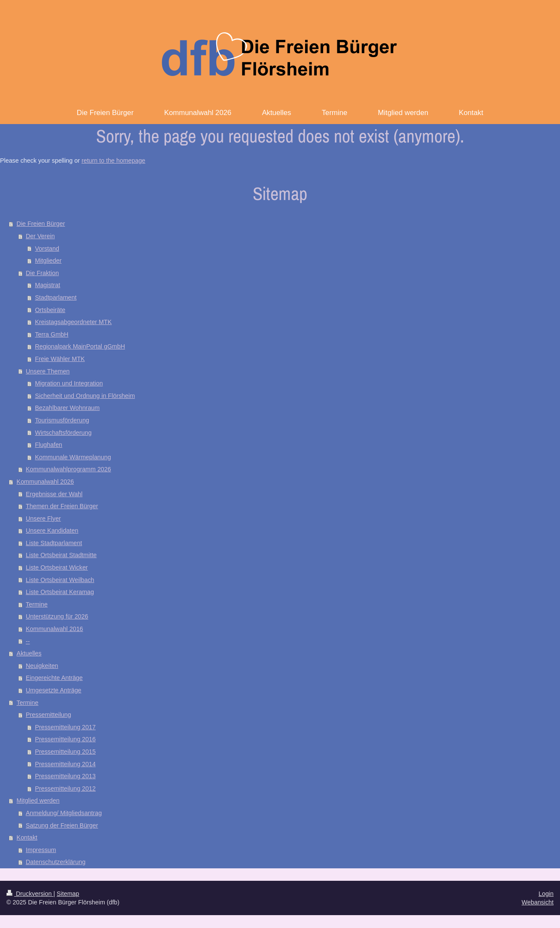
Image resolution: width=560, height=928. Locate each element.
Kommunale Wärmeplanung (73, 457)
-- (28, 641)
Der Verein (40, 236)
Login (546, 894)
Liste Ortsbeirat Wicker (57, 567)
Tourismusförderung (62, 420)
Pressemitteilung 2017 (65, 727)
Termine (37, 604)
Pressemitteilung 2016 (65, 739)
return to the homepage (114, 161)
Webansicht (538, 902)
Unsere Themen (48, 371)
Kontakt (27, 837)
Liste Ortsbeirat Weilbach (60, 580)
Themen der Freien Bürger (62, 506)
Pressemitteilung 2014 (65, 764)
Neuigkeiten (42, 666)
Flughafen (48, 445)
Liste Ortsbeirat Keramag (60, 592)
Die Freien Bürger (41, 224)
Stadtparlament (56, 297)
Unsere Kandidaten (52, 531)
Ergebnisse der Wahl (54, 494)
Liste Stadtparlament (54, 543)
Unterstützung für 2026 (57, 616)
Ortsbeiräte (50, 310)
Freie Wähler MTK (60, 359)
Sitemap (68, 894)
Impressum (41, 850)
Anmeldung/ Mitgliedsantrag (64, 813)
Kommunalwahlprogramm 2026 (68, 469)
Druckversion (30, 894)
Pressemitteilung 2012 (65, 788)
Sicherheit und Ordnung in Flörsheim (85, 396)
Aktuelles (29, 653)
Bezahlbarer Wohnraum (67, 408)
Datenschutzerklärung (56, 862)
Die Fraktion (42, 273)
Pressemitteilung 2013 (65, 776)
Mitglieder (48, 261)
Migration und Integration (69, 383)
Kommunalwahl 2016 (54, 629)
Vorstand (47, 249)
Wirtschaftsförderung (63, 433)
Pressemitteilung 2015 (65, 752)
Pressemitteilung (48, 715)
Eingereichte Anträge (54, 678)
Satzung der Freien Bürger (62, 825)
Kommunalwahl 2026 (45, 482)
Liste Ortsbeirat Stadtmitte (61, 555)
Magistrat (47, 285)
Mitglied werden (38, 801)
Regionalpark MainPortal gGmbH (80, 346)
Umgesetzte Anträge (54, 690)
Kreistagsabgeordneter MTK (73, 322)
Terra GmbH (51, 334)
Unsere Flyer (43, 519)
